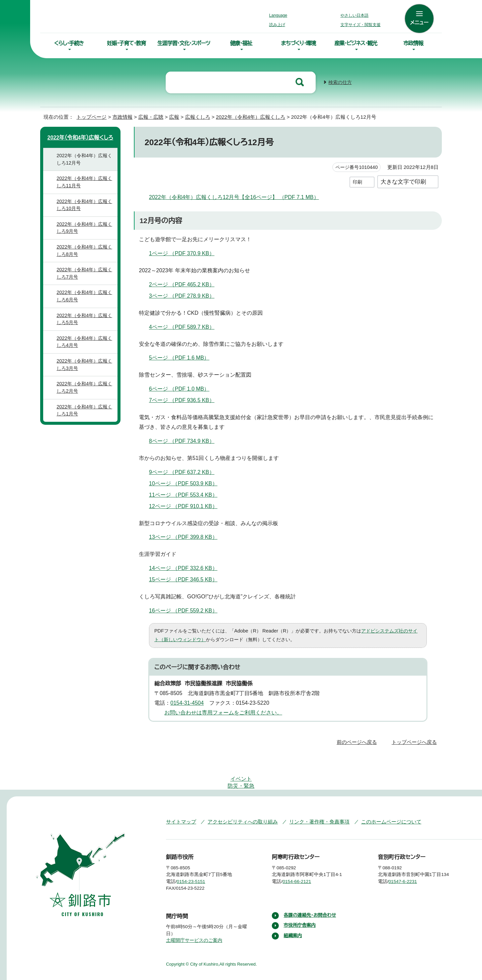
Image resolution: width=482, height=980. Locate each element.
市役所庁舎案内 (300, 905)
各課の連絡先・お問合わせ (310, 894)
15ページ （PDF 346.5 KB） (187, 579)
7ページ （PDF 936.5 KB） (186, 400)
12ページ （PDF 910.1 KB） (187, 505)
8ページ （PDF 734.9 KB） (186, 440)
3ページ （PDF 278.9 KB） (186, 295)
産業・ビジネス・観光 (356, 43)
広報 (174, 116)
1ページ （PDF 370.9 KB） (186, 253)
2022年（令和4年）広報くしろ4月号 (86, 349)
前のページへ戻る (359, 741)
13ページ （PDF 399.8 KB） (187, 536)
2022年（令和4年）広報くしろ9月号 (86, 235)
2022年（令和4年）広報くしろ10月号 (86, 212)
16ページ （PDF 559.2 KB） (188, 610)
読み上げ (277, 25)
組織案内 (293, 915)
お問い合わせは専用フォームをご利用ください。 (221, 712)
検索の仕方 (340, 82)
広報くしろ (198, 116)
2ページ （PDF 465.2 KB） (186, 284)
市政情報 (413, 43)
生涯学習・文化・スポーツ (184, 43)
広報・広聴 (150, 116)
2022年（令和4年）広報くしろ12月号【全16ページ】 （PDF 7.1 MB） (235, 196)
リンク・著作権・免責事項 (310, 801)
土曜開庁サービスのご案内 (193, 920)
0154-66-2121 (302, 861)
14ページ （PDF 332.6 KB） (188, 568)
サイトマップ (180, 801)
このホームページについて (378, 801)
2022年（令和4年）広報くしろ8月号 (86, 258)
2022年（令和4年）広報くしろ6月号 (86, 304)
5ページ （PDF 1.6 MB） (182, 357)
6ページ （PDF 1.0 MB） (182, 388)
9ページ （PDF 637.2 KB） (186, 471)
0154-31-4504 (189, 702)
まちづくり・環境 (298, 43)
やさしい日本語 (354, 15)
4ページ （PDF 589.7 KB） (186, 326)
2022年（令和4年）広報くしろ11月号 (86, 189)
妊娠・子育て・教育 (126, 43)
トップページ (89, 116)
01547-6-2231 (408, 861)
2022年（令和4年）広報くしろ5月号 (86, 326)
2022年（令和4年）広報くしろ (252, 116)
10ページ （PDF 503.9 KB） (187, 483)
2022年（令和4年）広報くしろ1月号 (86, 418)
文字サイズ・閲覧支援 (359, 25)
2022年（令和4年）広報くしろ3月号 (86, 372)
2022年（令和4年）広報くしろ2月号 (86, 395)
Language (280, 15)
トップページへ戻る (415, 741)
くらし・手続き (69, 43)
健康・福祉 (241, 43)
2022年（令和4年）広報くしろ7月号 (86, 281)
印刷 (357, 181)
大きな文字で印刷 (403, 181)
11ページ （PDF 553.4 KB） (187, 494)
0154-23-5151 (196, 861)
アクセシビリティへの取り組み (238, 801)
